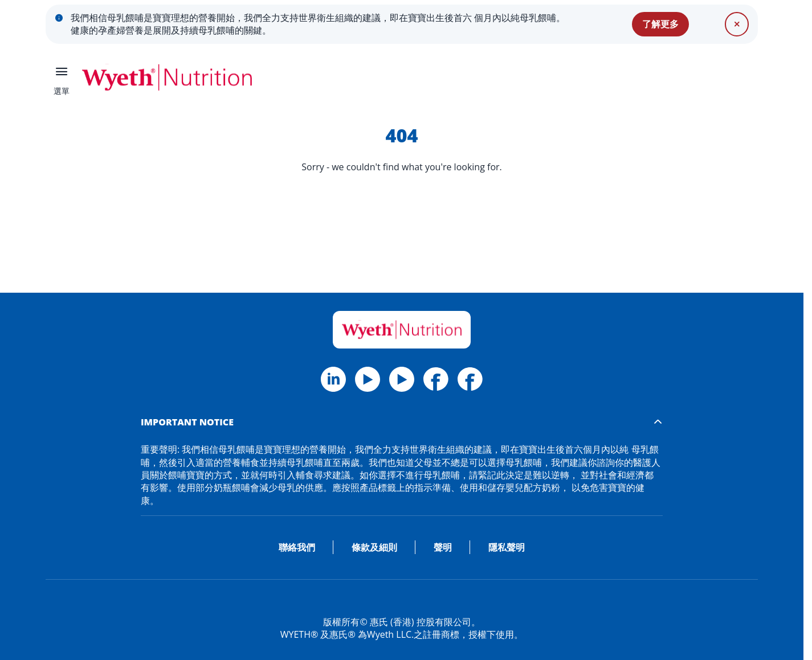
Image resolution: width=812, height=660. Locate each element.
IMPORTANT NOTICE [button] (187, 422)
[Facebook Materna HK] (470, 379)
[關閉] (737, 24)
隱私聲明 (507, 547)
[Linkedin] (402, 379)
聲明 (443, 547)
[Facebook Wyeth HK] (436, 379)
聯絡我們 (297, 547)
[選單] (62, 77)
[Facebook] (333, 379)
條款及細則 (374, 547)
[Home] (402, 330)
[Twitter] (368, 379)
